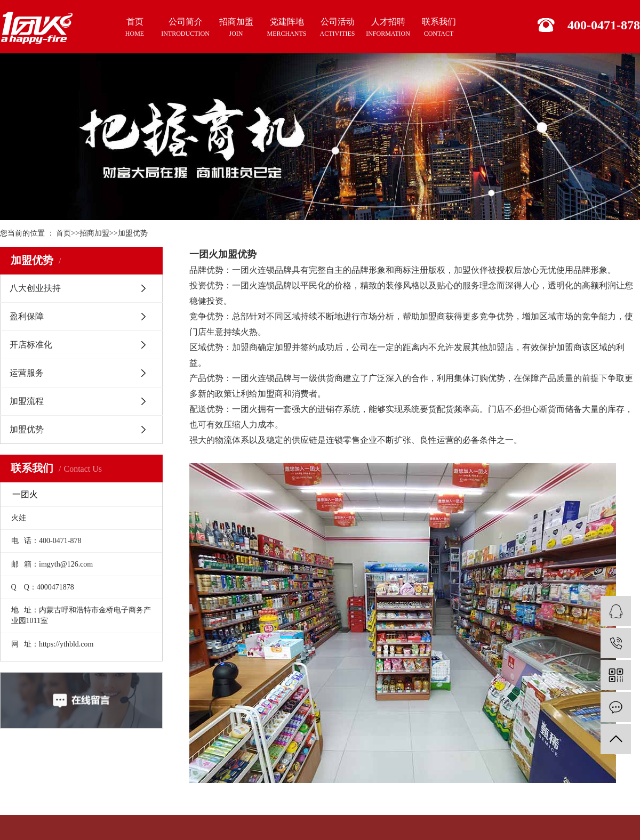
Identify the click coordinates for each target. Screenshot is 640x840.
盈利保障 (27, 316)
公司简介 (185, 28)
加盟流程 (27, 401)
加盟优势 (133, 233)
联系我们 (439, 28)
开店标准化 (31, 345)
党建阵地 (287, 28)
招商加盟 (236, 28)
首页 (135, 28)
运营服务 (27, 373)
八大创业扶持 (35, 288)
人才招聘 (388, 28)
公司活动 (337, 28)
